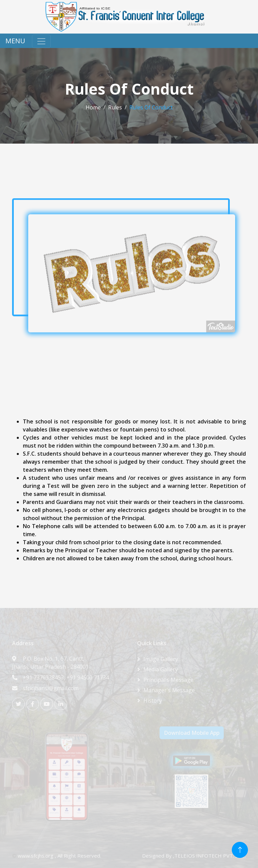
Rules (115, 107)
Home (93, 107)
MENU (15, 41)
